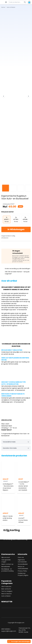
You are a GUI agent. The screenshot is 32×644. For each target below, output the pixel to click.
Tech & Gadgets (7, 591)
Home (3, 7)
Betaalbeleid (6, 567)
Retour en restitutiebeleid (23, 568)
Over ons (21, 557)
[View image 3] (21, 188)
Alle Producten (6, 587)
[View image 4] (29, 188)
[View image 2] (13, 188)
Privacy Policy (22, 571)
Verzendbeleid (23, 564)
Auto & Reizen (6, 596)
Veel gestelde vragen (6, 561)
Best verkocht (6, 589)
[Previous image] (4, 96)
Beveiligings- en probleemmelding (7, 570)
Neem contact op (7, 564)
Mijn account (6, 557)
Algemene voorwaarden (22, 561)
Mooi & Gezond (6, 594)
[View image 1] (6, 188)
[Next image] (28, 96)
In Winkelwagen (16, 229)
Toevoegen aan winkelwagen (20, 641)
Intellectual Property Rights (23, 574)
